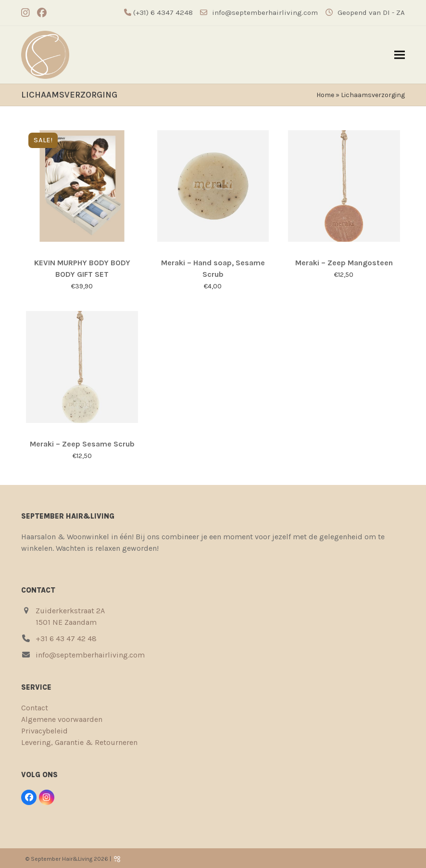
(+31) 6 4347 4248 (162, 12)
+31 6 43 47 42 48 (66, 639)
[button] (400, 55)
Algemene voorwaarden (62, 719)
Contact (35, 708)
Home (325, 95)
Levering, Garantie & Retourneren (79, 742)
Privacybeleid (44, 731)
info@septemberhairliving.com (265, 12)
